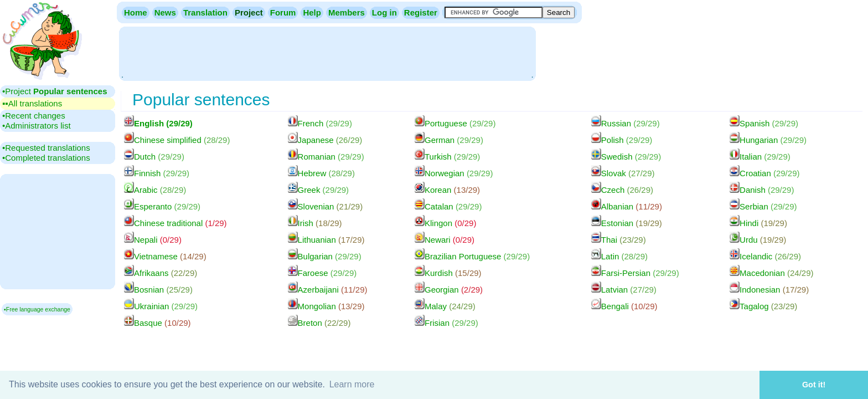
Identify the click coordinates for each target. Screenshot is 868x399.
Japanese (325, 140)
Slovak (623, 173)
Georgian (449, 290)
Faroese (322, 273)
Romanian (326, 157)
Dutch (154, 157)
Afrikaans (161, 273)
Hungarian (768, 140)
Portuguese (455, 123)
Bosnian (158, 290)
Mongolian (326, 306)
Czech (622, 190)
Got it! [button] (814, 385)
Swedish (626, 157)
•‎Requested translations (46, 148)
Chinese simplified (177, 140)
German (449, 140)
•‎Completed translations (46, 158)
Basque (157, 323)
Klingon (445, 223)
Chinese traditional (175, 223)
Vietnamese (165, 256)
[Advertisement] (327, 53)
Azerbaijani (328, 290)
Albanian (627, 206)
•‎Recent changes (34, 116)
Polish (622, 140)
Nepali (153, 240)
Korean (447, 190)
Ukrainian (161, 306)
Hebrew (321, 173)
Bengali (624, 306)
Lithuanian (326, 240)
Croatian (764, 173)
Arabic (155, 190)
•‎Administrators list (37, 126)
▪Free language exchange (37, 309)
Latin (619, 256)
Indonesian (769, 290)
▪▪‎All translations (32, 103)
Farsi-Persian (635, 273)
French (320, 123)
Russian (626, 123)
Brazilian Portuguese (472, 256)
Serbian (763, 206)
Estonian (627, 223)
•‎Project (55, 91)
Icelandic (765, 256)
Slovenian (325, 206)
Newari (445, 240)
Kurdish (448, 273)
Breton (319, 323)
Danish (762, 190)
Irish (315, 223)
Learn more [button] (352, 384)
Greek (319, 190)
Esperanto (162, 206)
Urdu (758, 240)
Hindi (758, 223)
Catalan (448, 206)
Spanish (764, 123)
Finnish (157, 173)
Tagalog (763, 306)
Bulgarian (325, 256)
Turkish (447, 157)
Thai (619, 240)
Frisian (446, 323)
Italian (760, 157)
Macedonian (771, 273)
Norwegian (454, 173)
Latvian (624, 290)
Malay (445, 306)
